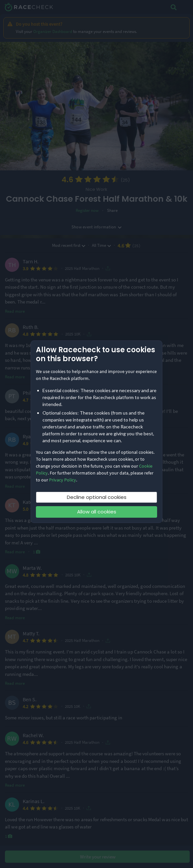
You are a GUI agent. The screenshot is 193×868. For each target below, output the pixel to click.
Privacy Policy (63, 480)
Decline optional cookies (97, 497)
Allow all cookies (97, 512)
